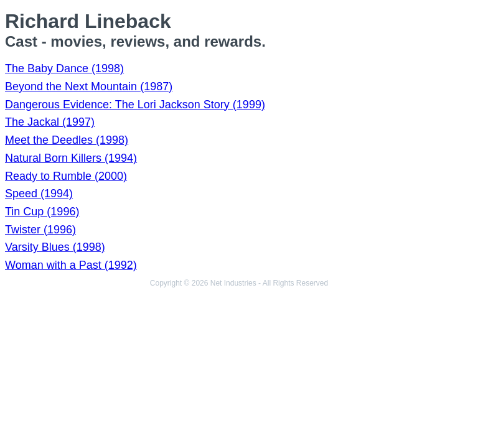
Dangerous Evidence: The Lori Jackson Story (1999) (135, 105)
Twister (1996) (40, 230)
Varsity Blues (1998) (55, 247)
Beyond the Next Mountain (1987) (89, 86)
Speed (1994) (39, 194)
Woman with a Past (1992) (71, 265)
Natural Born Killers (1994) (71, 158)
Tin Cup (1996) (42, 212)
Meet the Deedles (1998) (67, 140)
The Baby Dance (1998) (64, 68)
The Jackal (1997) (50, 122)
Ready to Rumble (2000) (66, 176)
